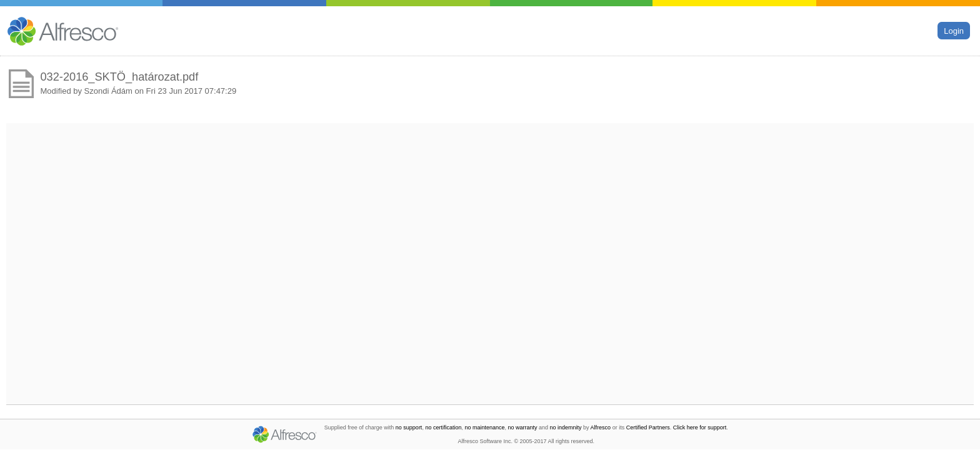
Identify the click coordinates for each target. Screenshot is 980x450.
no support (409, 427)
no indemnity (566, 427)
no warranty (523, 427)
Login (954, 30)
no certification (443, 427)
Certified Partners (648, 427)
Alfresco (601, 427)
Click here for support (700, 427)
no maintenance (484, 427)
